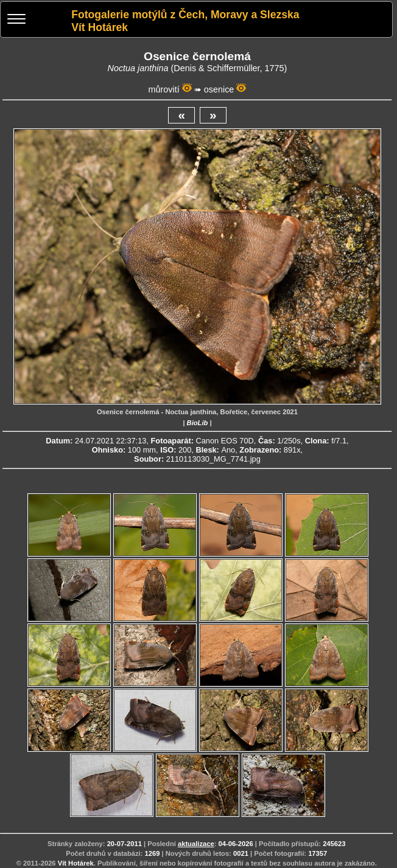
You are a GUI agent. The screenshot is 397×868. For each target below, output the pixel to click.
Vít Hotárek (76, 863)
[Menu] (16, 20)
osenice (219, 89)
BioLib (198, 423)
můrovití (164, 89)
